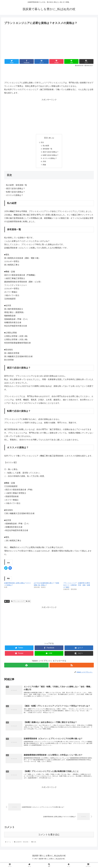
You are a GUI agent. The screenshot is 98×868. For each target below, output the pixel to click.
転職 (7, 603)
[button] (86, 61)
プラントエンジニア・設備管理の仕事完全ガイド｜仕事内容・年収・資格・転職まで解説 (77, 587)
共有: (44, 163)
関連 (44, 166)
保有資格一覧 (47, 149)
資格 (28, 603)
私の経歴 (46, 146)
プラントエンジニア (18, 603)
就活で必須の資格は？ (51, 153)
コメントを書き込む (49, 841)
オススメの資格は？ (50, 159)
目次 (46, 138)
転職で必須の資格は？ (51, 156)
